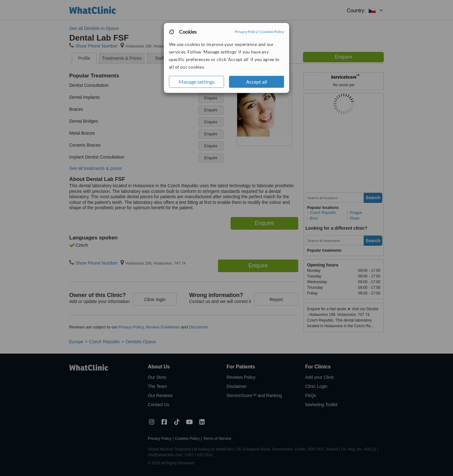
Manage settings (197, 82)
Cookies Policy (272, 32)
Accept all (257, 82)
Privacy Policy (246, 32)
